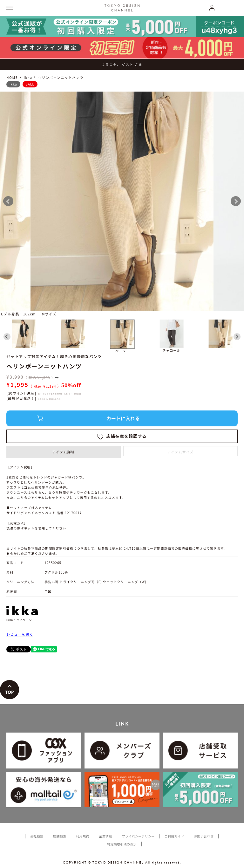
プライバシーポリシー (138, 836)
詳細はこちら (55, 399)
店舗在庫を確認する (127, 436)
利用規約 (82, 836)
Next (236, 201)
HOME (12, 77)
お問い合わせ (204, 836)
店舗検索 (60, 836)
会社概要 (37, 836)
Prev (8, 201)
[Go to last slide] (7, 337)
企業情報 (105, 836)
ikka (28, 77)
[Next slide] (237, 337)
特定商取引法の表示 (122, 844)
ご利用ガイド (174, 836)
